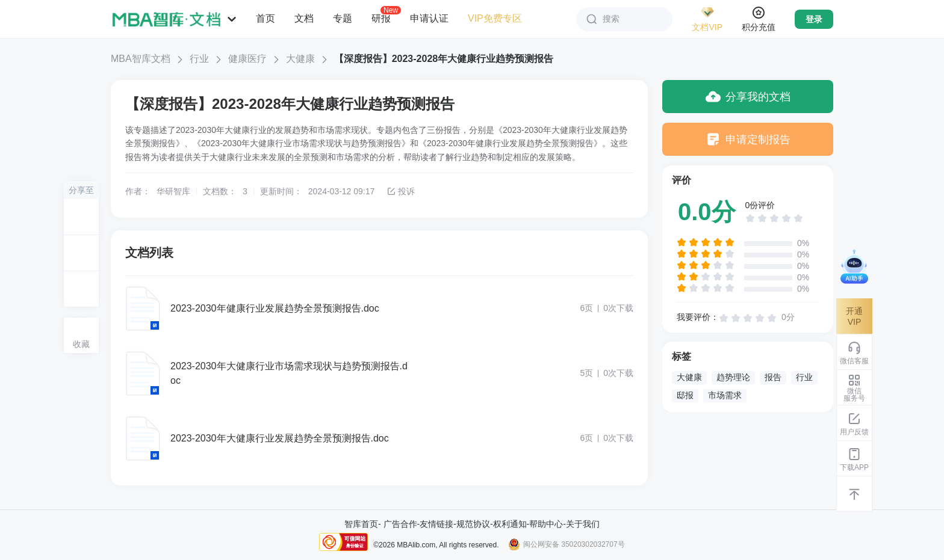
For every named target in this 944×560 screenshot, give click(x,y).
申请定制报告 (748, 139)
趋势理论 (733, 377)
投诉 (401, 191)
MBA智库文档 (141, 59)
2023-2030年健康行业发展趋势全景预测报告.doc (275, 308)
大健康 (300, 59)
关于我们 (583, 524)
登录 (814, 19)
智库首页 (361, 524)
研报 (381, 18)
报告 (773, 377)
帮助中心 (546, 524)
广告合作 (400, 524)
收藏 (81, 344)
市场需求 (725, 395)
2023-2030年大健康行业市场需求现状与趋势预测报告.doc (289, 373)
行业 (199, 59)
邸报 (685, 395)
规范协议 (473, 524)
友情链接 (436, 524)
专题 (343, 18)
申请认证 (429, 18)
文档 (304, 18)
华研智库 (173, 191)
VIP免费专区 (495, 18)
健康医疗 (247, 59)
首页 (265, 18)
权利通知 (510, 524)
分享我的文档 (748, 97)
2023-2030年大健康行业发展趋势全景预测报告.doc (280, 438)
